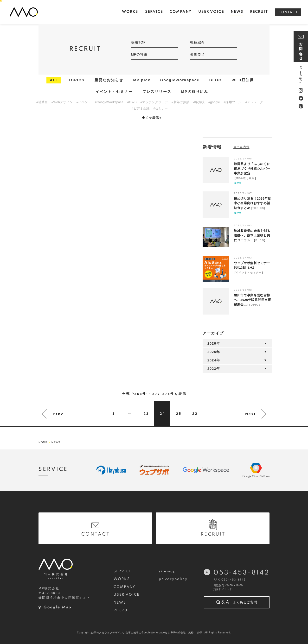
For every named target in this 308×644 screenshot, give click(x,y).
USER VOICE (126, 595)
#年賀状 (199, 102)
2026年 (214, 343)
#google (214, 102)
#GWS (132, 102)
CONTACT (288, 12)
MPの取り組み (195, 92)
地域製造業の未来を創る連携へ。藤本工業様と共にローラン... (252, 235)
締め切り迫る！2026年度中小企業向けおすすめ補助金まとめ (252, 203)
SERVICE (123, 571)
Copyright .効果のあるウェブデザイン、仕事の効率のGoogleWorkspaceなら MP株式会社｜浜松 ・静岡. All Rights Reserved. (154, 633)
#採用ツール (233, 102)
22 (195, 414)
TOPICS (76, 80)
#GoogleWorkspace (109, 102)
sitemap (167, 571)
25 (179, 414)
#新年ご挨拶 (180, 102)
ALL (54, 80)
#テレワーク (254, 102)
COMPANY (125, 587)
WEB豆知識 (243, 80)
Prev (58, 414)
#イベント (84, 102)
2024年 (214, 360)
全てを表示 (152, 118)
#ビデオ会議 (141, 108)
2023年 (214, 369)
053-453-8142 (241, 573)
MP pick (142, 80)
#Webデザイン (62, 102)
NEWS (120, 603)
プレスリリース (157, 92)
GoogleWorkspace (180, 80)
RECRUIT (123, 610)
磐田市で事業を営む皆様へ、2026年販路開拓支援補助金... (252, 300)
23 (146, 414)
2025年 (214, 352)
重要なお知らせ (109, 80)
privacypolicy (173, 579)
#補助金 (42, 102)
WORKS (122, 579)
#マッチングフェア (154, 102)
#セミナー (161, 108)
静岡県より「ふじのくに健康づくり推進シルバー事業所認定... (252, 169)
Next (251, 414)
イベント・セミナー (114, 92)
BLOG (216, 80)
